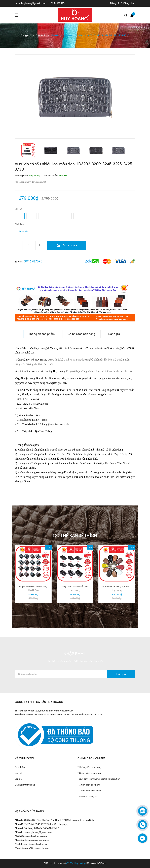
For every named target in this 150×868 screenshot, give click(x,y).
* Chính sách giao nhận (89, 791)
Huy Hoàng (33, 590)
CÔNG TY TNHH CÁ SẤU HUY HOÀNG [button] (39, 702)
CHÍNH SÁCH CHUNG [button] (91, 758)
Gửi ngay (121, 674)
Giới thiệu (20, 767)
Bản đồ (18, 779)
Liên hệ (18, 773)
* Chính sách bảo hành (89, 785)
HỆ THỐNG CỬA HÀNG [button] (29, 811)
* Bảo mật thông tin (87, 797)
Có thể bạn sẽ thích (75, 535)
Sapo (104, 863)
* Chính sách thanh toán (90, 773)
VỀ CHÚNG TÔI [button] (24, 758)
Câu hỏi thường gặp (25, 785)
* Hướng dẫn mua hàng (89, 767)
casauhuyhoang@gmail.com (30, 3)
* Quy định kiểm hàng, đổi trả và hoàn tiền (99, 779)
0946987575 (58, 3)
